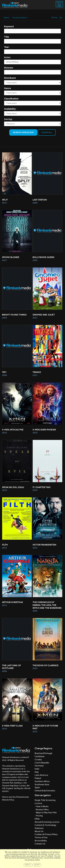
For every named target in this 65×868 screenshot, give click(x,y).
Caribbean (40, 756)
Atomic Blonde (11, 257)
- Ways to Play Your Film (46, 812)
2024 (4, 490)
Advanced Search (20, 18)
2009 (35, 203)
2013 (4, 548)
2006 (4, 671)
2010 (4, 729)
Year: (7, 47)
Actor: (7, 57)
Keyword (9, 26)
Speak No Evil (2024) (13, 487)
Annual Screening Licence (47, 822)
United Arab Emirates (45, 791)
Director (9, 68)
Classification (11, 99)
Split (5, 200)
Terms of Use (41, 837)
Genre (7, 88)
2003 (35, 260)
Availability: (10, 109)
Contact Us (40, 844)
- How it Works (42, 806)
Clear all (47, 132)
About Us (39, 831)
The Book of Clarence (46, 665)
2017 (4, 203)
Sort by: (8, 119)
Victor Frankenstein (44, 545)
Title (7, 37)
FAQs (37, 819)
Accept (37, 865)
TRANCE (37, 372)
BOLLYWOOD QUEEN (43, 257)
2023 (35, 668)
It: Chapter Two (42, 487)
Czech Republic (42, 763)
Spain (37, 787)
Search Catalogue (23, 132)
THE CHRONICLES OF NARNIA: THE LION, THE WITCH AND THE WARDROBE (47, 605)
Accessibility (41, 841)
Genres (57, 18)
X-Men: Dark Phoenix (44, 430)
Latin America (41, 775)
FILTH (5, 545)
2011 (35, 318)
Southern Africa (42, 781)
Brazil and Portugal (43, 753)
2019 (35, 433)
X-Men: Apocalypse (13, 430)
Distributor (10, 78)
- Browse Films (42, 810)
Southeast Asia (42, 784)
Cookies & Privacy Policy (46, 834)
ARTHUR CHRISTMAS (12, 602)
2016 (4, 433)
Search (6, 18)
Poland (38, 778)
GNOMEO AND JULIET (44, 315)
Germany (39, 766)
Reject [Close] (28, 865)
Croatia (38, 760)
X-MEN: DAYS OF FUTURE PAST (46, 727)
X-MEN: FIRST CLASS (12, 726)
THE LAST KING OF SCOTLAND (12, 667)
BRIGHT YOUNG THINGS (14, 315)
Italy (37, 772)
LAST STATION (40, 200)
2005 (35, 611)
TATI (4, 372)
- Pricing (39, 816)
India (37, 769)
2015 (35, 548)
